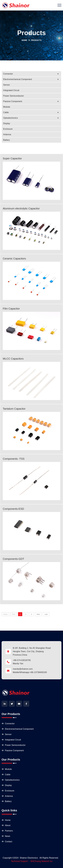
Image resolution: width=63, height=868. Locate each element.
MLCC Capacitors (13, 359)
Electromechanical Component (18, 79)
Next (38, 614)
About (8, 825)
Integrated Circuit (11, 90)
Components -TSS (14, 459)
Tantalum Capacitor (14, 409)
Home (24, 40)
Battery (7, 140)
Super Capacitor (12, 158)
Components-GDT (13, 559)
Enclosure (8, 129)
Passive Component (13, 101)
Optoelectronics (10, 118)
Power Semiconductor (14, 96)
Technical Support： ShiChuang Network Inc (32, 861)
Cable (6, 112)
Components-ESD (13, 509)
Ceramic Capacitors (14, 259)
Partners (9, 831)
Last (46, 614)
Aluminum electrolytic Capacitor (21, 208)
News (8, 836)
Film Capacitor (11, 309)
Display (7, 123)
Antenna (7, 134)
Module (7, 107)
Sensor (7, 85)
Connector (8, 74)
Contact (9, 842)
